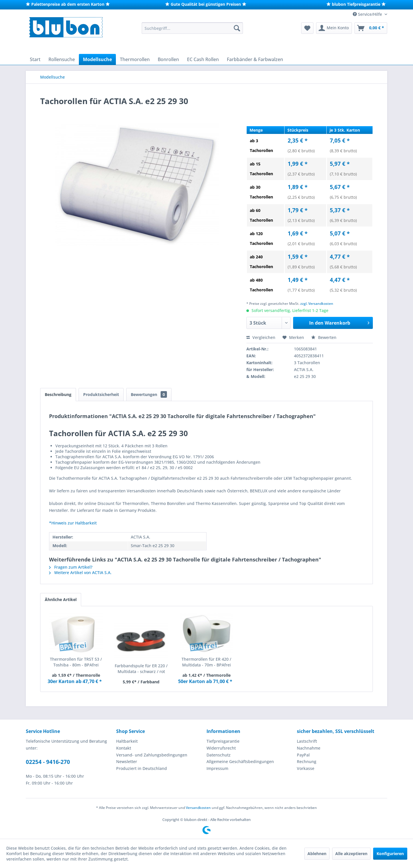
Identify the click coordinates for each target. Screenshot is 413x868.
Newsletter (127, 761)
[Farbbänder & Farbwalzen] (255, 59)
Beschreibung (58, 394)
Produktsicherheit (101, 394)
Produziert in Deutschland (142, 768)
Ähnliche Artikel (61, 599)
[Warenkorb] (371, 28)
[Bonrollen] (168, 59)
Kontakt (124, 748)
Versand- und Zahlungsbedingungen (152, 755)
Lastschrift (307, 741)
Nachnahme (309, 748)
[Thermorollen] (135, 59)
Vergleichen (261, 337)
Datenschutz (219, 755)
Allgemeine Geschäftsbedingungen (240, 761)
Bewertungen (149, 394)
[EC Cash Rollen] (203, 59)
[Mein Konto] (334, 28)
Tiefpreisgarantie (223, 741)
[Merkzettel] (307, 28)
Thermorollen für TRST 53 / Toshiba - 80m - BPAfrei (76, 662)
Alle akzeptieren (351, 854)
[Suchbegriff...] (192, 28)
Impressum (217, 768)
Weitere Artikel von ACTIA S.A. (80, 573)
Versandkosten (198, 808)
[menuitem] (192, 28)
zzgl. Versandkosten (317, 304)
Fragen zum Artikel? (71, 567)
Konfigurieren (390, 854)
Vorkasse (306, 768)
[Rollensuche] (62, 59)
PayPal (303, 755)
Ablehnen (317, 854)
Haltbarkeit (127, 741)
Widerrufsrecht (221, 748)
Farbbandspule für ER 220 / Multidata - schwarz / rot (141, 669)
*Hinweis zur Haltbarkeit (73, 523)
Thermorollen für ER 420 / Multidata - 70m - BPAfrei (206, 662)
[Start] (35, 59)
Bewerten (324, 337)
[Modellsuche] (97, 59)
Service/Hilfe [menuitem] (368, 14)
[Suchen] (237, 28)
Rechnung (307, 761)
